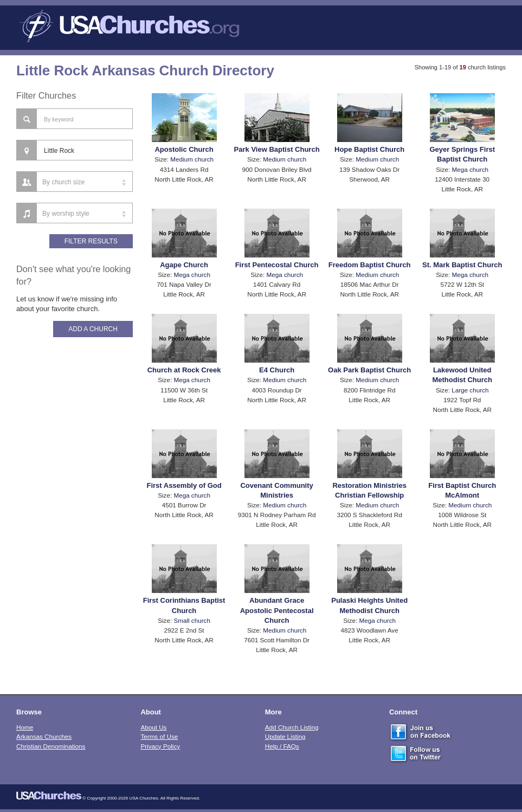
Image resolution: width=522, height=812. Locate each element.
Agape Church (184, 265)
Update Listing (285, 736)
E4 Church (277, 370)
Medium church (192, 159)
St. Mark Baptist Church (462, 265)
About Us (153, 727)
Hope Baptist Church (369, 149)
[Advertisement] (75, 520)
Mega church (471, 169)
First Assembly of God (184, 485)
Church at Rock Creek (184, 370)
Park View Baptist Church (277, 149)
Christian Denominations (51, 746)
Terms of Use (159, 736)
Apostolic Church (184, 149)
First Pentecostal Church (277, 265)
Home (25, 727)
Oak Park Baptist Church (369, 370)
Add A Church (93, 329)
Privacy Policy (160, 746)
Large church (470, 390)
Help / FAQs (282, 746)
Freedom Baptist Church (370, 265)
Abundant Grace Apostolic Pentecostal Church (277, 610)
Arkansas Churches (44, 736)
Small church (192, 620)
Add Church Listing (292, 727)
